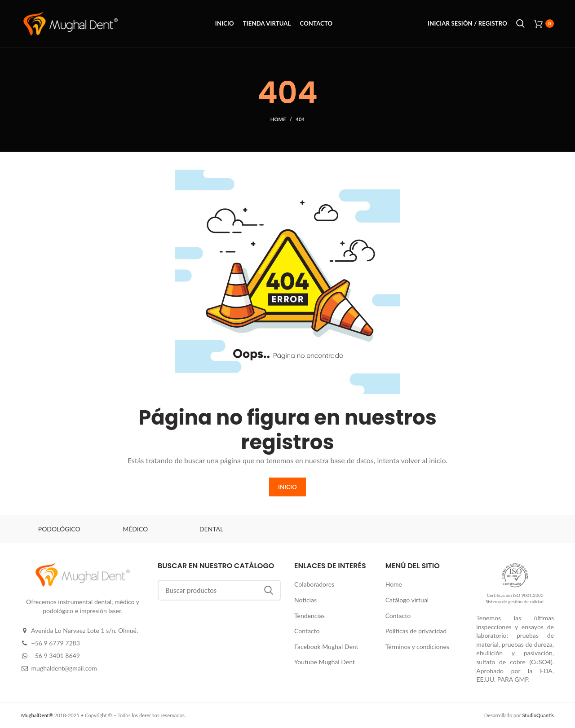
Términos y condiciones (417, 647)
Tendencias (310, 616)
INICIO (287, 487)
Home (278, 119)
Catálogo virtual (407, 600)
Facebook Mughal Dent (326, 647)
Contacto (307, 631)
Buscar (269, 590)
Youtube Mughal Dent (325, 662)
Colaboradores (314, 584)
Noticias (305, 600)
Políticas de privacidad (416, 631)
